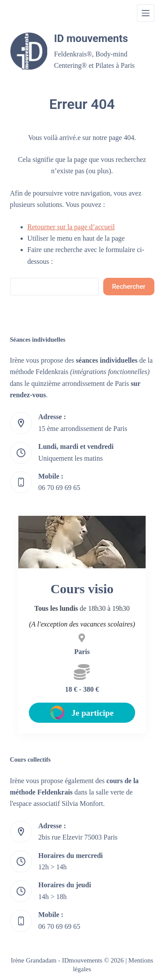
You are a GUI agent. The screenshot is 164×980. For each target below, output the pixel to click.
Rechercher (129, 287)
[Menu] (146, 13)
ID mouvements (91, 38)
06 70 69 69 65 (59, 488)
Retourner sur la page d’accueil (71, 227)
